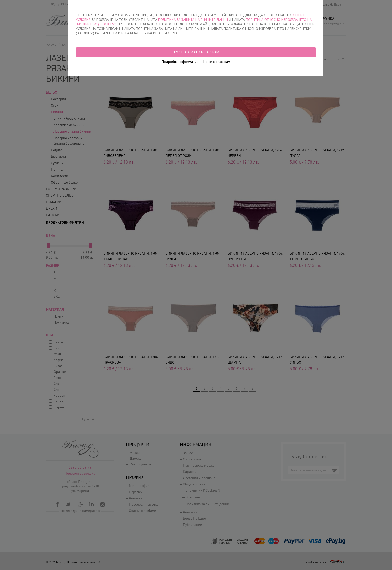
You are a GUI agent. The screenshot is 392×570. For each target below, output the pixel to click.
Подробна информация (180, 62)
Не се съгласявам (217, 62)
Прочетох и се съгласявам (196, 52)
